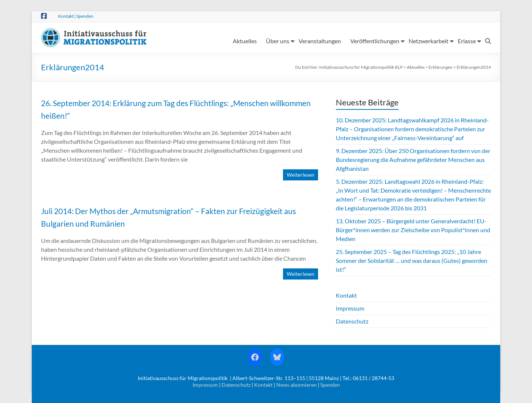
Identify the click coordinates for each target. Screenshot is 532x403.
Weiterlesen (301, 175)
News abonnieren (296, 385)
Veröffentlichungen (375, 41)
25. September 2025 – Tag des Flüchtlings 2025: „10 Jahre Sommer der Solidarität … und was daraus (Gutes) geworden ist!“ (412, 260)
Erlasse (467, 41)
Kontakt (66, 16)
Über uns (278, 41)
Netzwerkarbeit (429, 41)
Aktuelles (245, 41)
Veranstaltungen (320, 41)
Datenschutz (352, 321)
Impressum (350, 308)
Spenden (85, 16)
